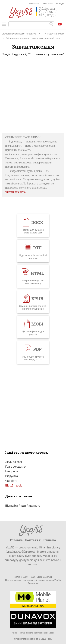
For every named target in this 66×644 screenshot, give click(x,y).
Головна (16, 540)
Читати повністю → (17, 192)
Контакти (34, 3)
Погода (60, 3)
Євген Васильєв (44, 577)
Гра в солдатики (16, 467)
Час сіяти (11, 481)
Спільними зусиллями (17, 38)
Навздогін (12, 471)
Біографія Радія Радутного (23, 506)
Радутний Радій (56, 34)
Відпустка (12, 476)
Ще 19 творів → (16, 486)
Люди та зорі (14, 462)
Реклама (48, 3)
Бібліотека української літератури (19, 34)
